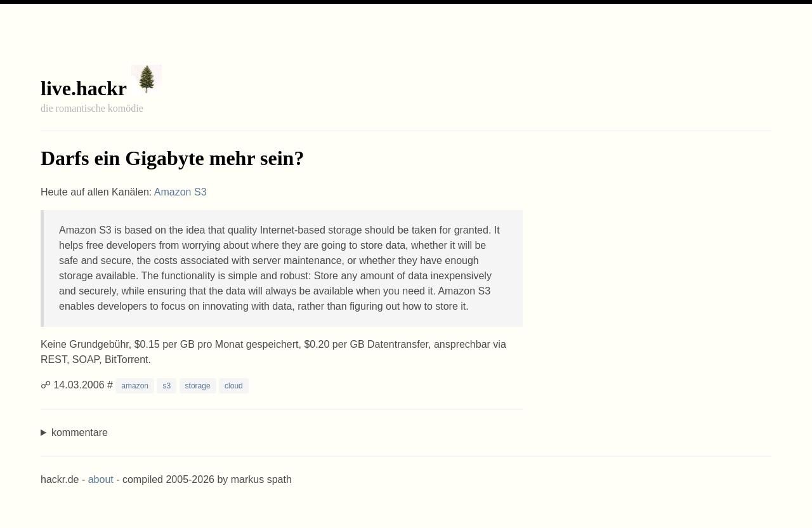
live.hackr (83, 88)
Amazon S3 (180, 192)
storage (198, 386)
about (101, 479)
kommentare (80, 432)
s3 (167, 386)
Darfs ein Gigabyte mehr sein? (172, 158)
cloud (234, 386)
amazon (135, 386)
